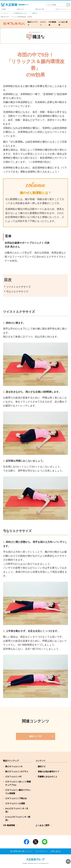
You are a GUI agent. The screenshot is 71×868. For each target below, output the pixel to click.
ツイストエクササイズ (18, 287)
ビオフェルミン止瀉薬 (15, 803)
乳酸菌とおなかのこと (48, 777)
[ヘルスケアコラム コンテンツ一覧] (36, 736)
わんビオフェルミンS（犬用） (17, 810)
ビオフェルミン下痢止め (16, 798)
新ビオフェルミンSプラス (17, 772)
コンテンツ (43, 24)
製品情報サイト (15, 5)
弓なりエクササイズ (17, 291)
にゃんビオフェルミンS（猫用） (18, 818)
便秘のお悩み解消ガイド (49, 772)
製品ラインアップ (33, 24)
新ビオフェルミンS (14, 766)
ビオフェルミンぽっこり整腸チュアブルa (18, 783)
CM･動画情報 (52, 24)
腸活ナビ (42, 766)
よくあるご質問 (63, 24)
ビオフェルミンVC (13, 777)
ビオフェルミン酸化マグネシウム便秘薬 (18, 792)
